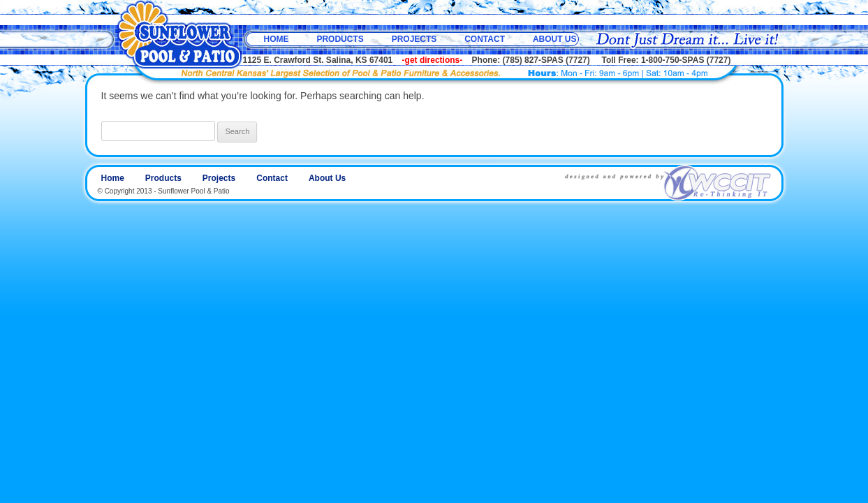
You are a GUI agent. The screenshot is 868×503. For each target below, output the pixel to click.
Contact (485, 39)
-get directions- (433, 60)
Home (277, 39)
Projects (414, 39)
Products (340, 39)
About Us (555, 39)
